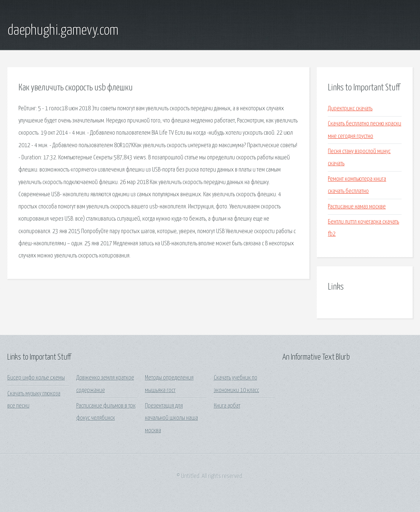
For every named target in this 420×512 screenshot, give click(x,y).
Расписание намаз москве (357, 207)
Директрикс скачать (350, 109)
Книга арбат (227, 406)
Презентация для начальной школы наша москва (171, 418)
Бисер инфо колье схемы (36, 378)
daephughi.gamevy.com (63, 31)
